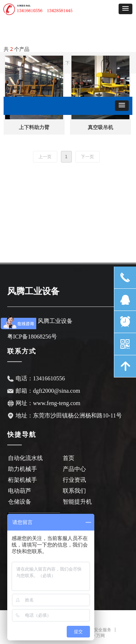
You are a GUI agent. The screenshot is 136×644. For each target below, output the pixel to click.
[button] (125, 9)
